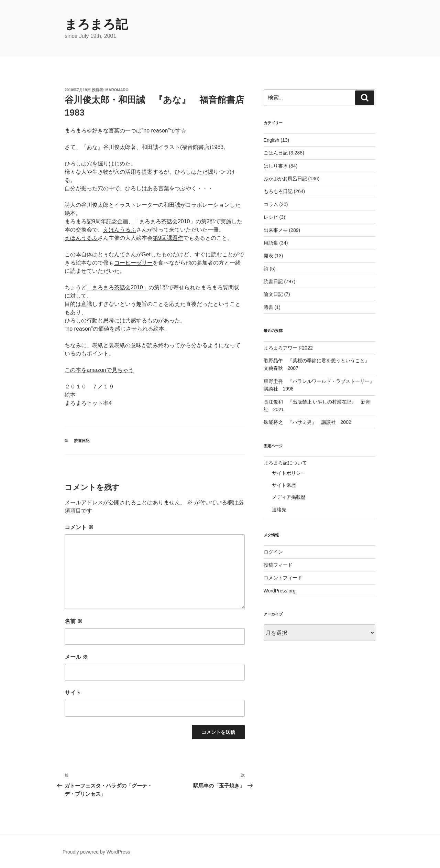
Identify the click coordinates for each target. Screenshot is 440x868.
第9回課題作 (168, 238)
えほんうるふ (120, 230)
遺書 (268, 307)
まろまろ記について (285, 463)
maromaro (117, 90)
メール (76, 657)
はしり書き (276, 166)
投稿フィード (278, 565)
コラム (271, 204)
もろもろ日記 (278, 191)
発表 (268, 256)
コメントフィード (283, 578)
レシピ (271, 217)
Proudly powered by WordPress (96, 852)
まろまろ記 (96, 24)
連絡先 (279, 510)
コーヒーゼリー (133, 263)
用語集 (271, 243)
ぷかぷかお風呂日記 (285, 179)
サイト (73, 693)
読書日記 (82, 441)
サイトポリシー (289, 473)
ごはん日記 (276, 153)
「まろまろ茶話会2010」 (165, 221)
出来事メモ (276, 230)
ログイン (273, 552)
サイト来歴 (284, 485)
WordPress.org (280, 591)
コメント (79, 527)
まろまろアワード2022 (288, 348)
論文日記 (273, 294)
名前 (74, 621)
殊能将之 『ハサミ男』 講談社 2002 (307, 422)
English (272, 140)
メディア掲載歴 (289, 497)
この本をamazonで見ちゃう (99, 370)
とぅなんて (111, 254)
